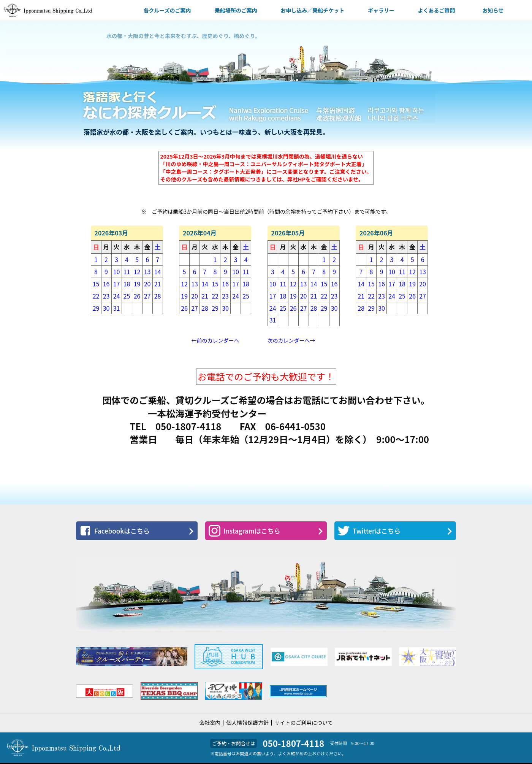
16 (106, 284)
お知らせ (493, 10)
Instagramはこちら (245, 531)
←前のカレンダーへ (215, 340)
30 (106, 308)
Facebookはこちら (115, 531)
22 (96, 296)
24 (117, 296)
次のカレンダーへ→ (291, 340)
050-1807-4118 (293, 743)
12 (137, 272)
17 (117, 284)
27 (147, 296)
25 (127, 296)
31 (117, 308)
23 (106, 296)
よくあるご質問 (437, 10)
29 (96, 308)
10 (117, 272)
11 (127, 272)
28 (158, 296)
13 (147, 272)
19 (137, 284)
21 (158, 284)
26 (137, 296)
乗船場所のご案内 (236, 10)
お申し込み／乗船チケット (312, 10)
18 (127, 284)
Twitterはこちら (369, 531)
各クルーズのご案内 (167, 10)
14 (158, 272)
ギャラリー (381, 10)
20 (147, 284)
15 (96, 284)
